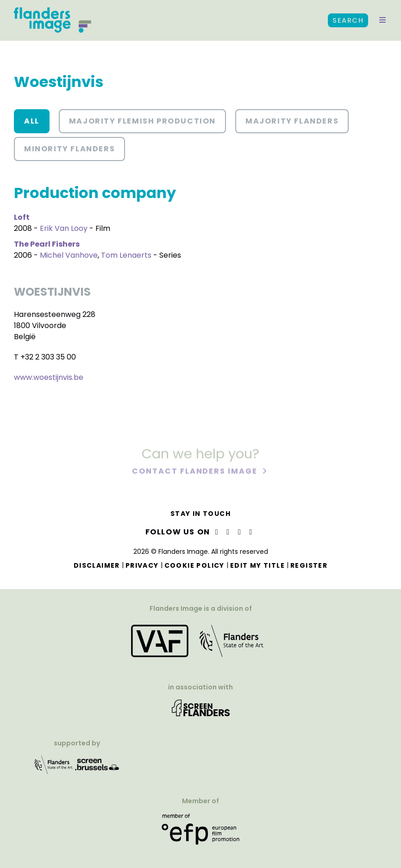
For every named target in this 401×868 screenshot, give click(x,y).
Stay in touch (200, 514)
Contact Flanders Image (196, 472)
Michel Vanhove (69, 255)
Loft (22, 217)
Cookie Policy (194, 565)
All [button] (32, 121)
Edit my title (257, 565)
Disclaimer (97, 565)
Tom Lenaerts (126, 255)
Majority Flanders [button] (292, 121)
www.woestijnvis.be (49, 377)
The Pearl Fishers (47, 244)
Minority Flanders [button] (69, 149)
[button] (382, 20)
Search (348, 20)
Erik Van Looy (64, 228)
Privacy (142, 565)
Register (309, 565)
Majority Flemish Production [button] (142, 121)
